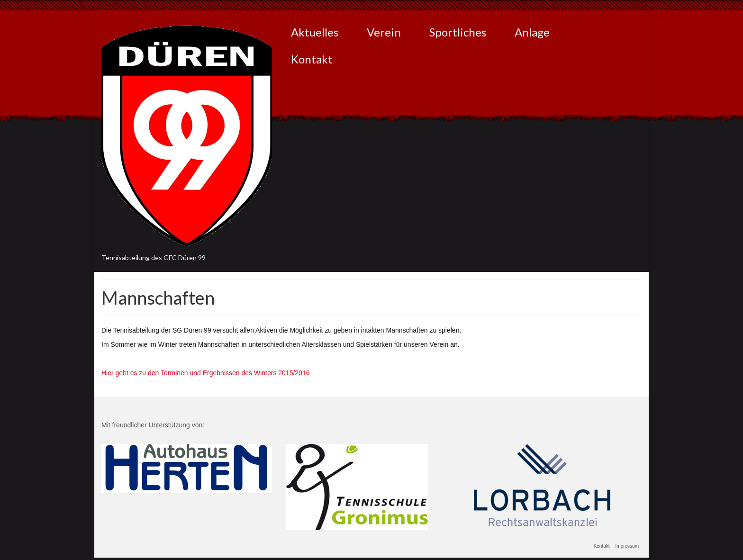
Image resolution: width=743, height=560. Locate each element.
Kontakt (312, 59)
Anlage (532, 32)
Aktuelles (315, 32)
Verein (384, 32)
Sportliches (458, 32)
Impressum (627, 546)
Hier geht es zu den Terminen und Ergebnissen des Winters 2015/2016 (205, 373)
